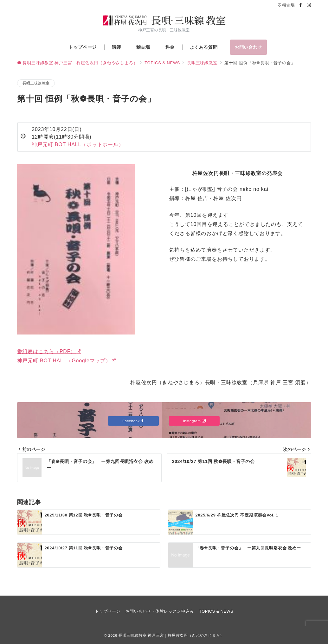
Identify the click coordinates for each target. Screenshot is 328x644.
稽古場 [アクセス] (286, 5)
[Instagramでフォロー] (309, 5)
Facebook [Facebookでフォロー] (134, 421)
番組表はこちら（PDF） (49, 351)
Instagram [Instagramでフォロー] (194, 421)
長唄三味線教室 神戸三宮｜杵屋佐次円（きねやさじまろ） (171, 635)
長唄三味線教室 (36, 83)
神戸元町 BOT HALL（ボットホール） (78, 144)
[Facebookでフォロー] (301, 5)
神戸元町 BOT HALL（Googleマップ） (67, 361)
